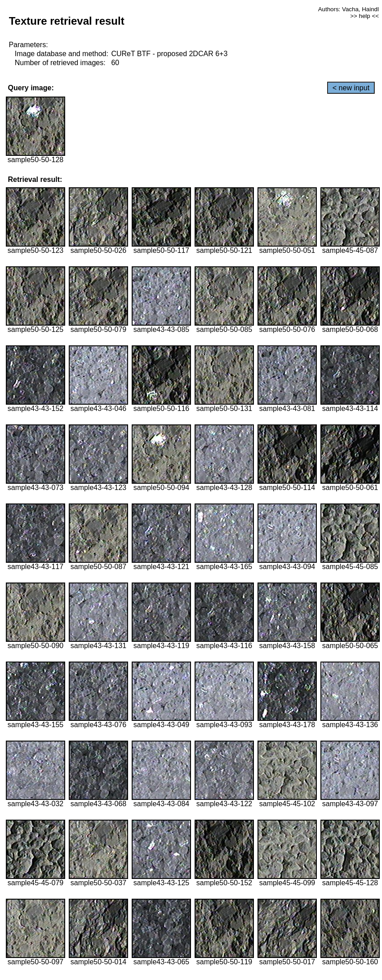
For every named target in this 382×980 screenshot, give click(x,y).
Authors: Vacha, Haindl (349, 9)
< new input (351, 88)
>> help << (364, 16)
